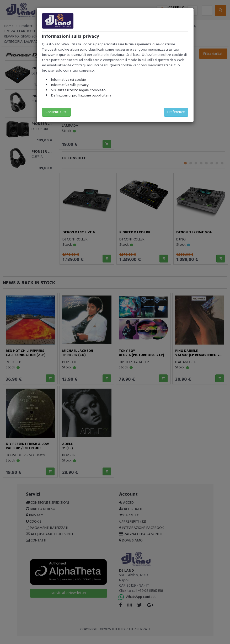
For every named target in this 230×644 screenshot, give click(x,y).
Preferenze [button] (176, 112)
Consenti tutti (56, 112)
